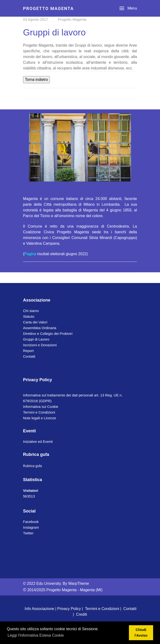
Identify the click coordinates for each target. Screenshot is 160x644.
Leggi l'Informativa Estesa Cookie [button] (36, 635)
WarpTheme (78, 583)
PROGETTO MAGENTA (48, 8)
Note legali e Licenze (40, 418)
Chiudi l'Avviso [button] (141, 633)
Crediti (81, 614)
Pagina (30, 254)
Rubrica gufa (32, 466)
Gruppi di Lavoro (36, 339)
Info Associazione (40, 609)
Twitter (28, 533)
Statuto (29, 316)
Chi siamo (31, 311)
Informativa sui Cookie (41, 407)
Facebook (31, 522)
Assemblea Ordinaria (40, 328)
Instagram (31, 527)
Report (28, 351)
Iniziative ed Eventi (38, 442)
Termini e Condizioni (39, 412)
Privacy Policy (69, 609)
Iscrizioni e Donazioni (40, 345)
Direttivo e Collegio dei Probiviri (48, 334)
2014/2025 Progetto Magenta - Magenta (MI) (63, 590)
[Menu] (128, 8)
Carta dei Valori (35, 322)
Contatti (29, 356)
